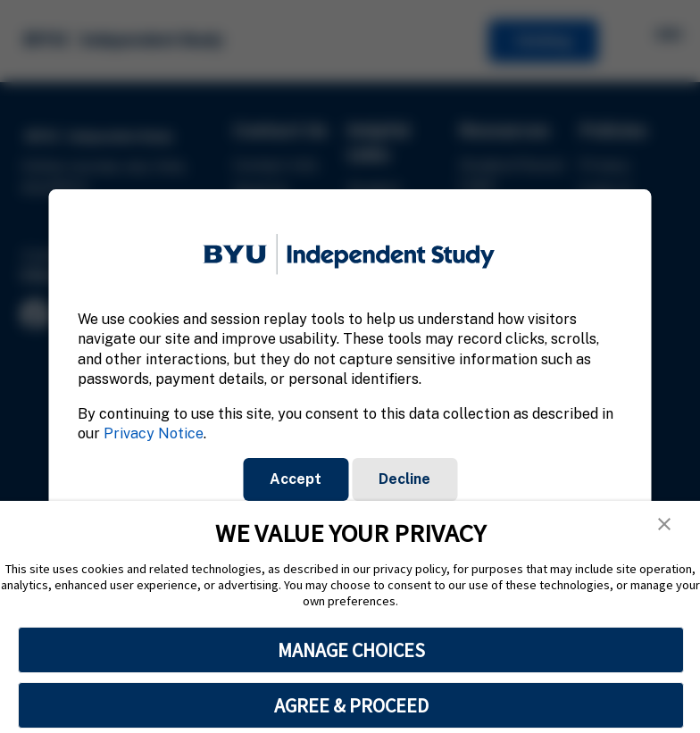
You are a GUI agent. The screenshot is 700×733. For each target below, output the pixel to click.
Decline (404, 479)
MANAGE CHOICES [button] (351, 650)
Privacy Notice (154, 433)
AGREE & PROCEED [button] (351, 705)
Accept (296, 479)
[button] (664, 524)
